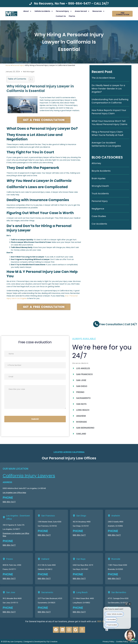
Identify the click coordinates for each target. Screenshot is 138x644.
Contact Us (61, 16)
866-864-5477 (9, 502)
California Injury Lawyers (29, 476)
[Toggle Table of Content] (30, 79)
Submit (35, 419)
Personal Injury (64, 11)
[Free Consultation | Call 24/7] (96, 324)
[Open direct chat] (126, 604)
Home (8, 65)
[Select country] (7, 365)
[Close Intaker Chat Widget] (130, 604)
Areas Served (82, 11)
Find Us (72, 16)
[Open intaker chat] (107, 630)
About (27, 11)
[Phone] (35, 365)
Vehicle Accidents (44, 11)
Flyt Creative (52, 642)
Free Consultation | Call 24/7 (118, 324)
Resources (99, 11)
